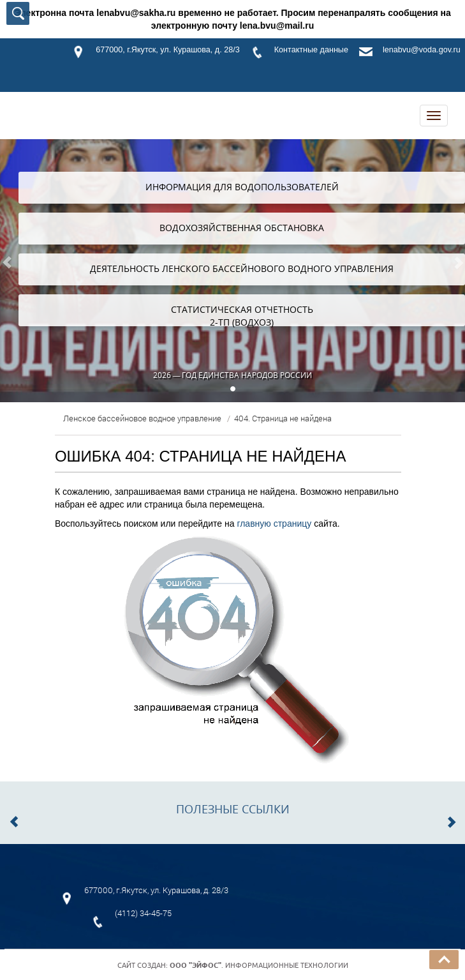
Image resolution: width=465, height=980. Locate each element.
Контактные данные (311, 50)
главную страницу (274, 524)
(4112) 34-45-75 (143, 913)
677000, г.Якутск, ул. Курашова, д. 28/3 (167, 50)
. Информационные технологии (259, 965)
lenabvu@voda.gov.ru (422, 50)
